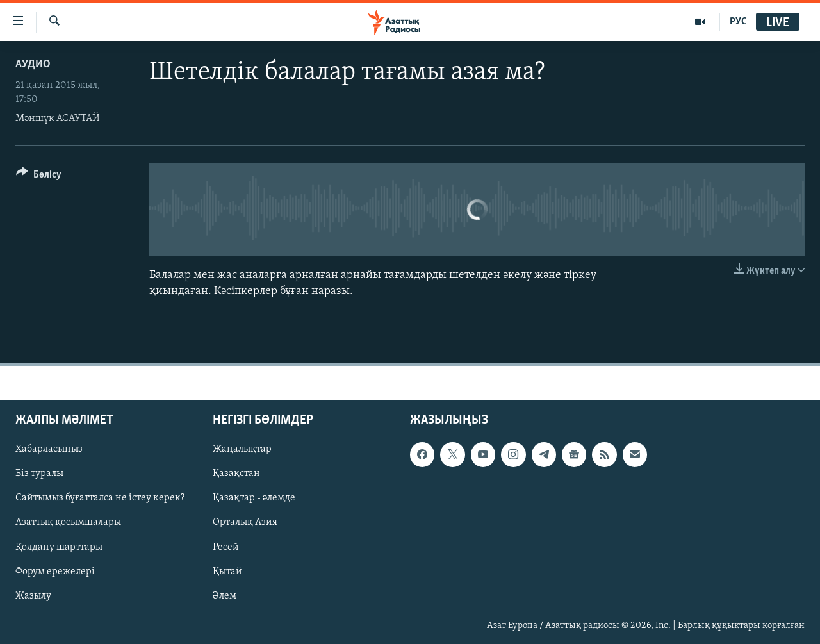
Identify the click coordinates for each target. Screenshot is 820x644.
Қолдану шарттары (59, 547)
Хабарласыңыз (49, 450)
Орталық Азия (245, 523)
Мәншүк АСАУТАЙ (58, 119)
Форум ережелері (55, 572)
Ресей (226, 547)
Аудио (33, 64)
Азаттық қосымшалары (68, 523)
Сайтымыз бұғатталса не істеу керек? (100, 499)
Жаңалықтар (242, 450)
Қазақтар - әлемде (254, 499)
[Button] (39, 177)
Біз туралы (39, 474)
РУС (738, 22)
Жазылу (33, 596)
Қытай (227, 572)
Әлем (225, 596)
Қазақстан (236, 474)
